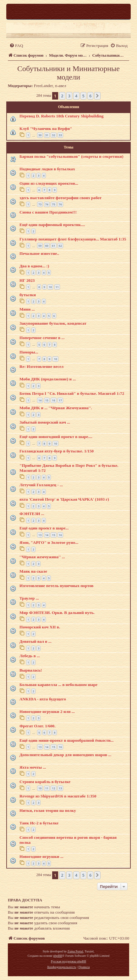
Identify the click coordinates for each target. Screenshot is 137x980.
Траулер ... (29, 598)
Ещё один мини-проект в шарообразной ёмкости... (67, 740)
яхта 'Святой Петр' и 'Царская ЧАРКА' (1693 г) (64, 499)
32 (53, 135)
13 (40, 535)
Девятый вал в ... (36, 641)
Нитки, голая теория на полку (48, 810)
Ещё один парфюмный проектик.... (52, 225)
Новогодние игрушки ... (41, 856)
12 (53, 788)
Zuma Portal (75, 951)
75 (53, 204)
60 (47, 246)
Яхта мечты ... (33, 767)
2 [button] (62, 96)
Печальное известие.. (39, 253)
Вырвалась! (31, 670)
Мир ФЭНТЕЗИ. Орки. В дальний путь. (57, 613)
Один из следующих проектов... (49, 183)
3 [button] (69, 96)
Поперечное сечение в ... (42, 338)
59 (40, 246)
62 (60, 246)
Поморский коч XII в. (40, 627)
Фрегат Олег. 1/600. (37, 726)
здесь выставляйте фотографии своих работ (60, 198)
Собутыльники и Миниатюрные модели (68, 73)
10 (50, 287)
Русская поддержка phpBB (68, 961)
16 (53, 400)
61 (53, 246)
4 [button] (76, 96)
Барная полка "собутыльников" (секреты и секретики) (71, 156)
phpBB (58, 956)
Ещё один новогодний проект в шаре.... (56, 437)
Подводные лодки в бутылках (47, 169)
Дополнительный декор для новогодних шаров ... (65, 755)
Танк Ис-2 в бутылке (39, 823)
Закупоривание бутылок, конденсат (53, 323)
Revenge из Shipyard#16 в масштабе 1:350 (58, 796)
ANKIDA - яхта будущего (43, 699)
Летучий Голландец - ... (41, 485)
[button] (97, 96)
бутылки (28, 295)
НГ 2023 (27, 280)
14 (40, 400)
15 (47, 400)
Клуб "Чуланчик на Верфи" (46, 129)
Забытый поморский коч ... (45, 422)
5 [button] (83, 96)
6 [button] (90, 96)
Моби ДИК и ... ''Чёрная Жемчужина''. (56, 408)
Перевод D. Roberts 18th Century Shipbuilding (62, 116)
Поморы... (29, 352)
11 (57, 287)
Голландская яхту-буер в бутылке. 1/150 (57, 451)
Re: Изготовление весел (41, 366)
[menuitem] (16, 46)
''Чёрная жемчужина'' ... (42, 557)
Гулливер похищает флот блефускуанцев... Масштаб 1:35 (73, 239)
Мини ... (27, 309)
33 (60, 135)
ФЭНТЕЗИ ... (32, 514)
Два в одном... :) (34, 266)
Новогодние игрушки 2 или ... (47, 712)
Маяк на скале (33, 571)
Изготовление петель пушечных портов (56, 586)
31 (47, 135)
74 (47, 204)
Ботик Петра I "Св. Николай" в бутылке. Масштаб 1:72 (72, 393)
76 (60, 204)
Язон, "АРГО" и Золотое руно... (49, 542)
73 (40, 204)
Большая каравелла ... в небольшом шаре (58, 685)
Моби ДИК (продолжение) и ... (48, 379)
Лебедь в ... (30, 656)
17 (60, 400)
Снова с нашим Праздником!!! (48, 212)
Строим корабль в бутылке (45, 782)
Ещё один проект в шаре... (44, 528)
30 (40, 135)
